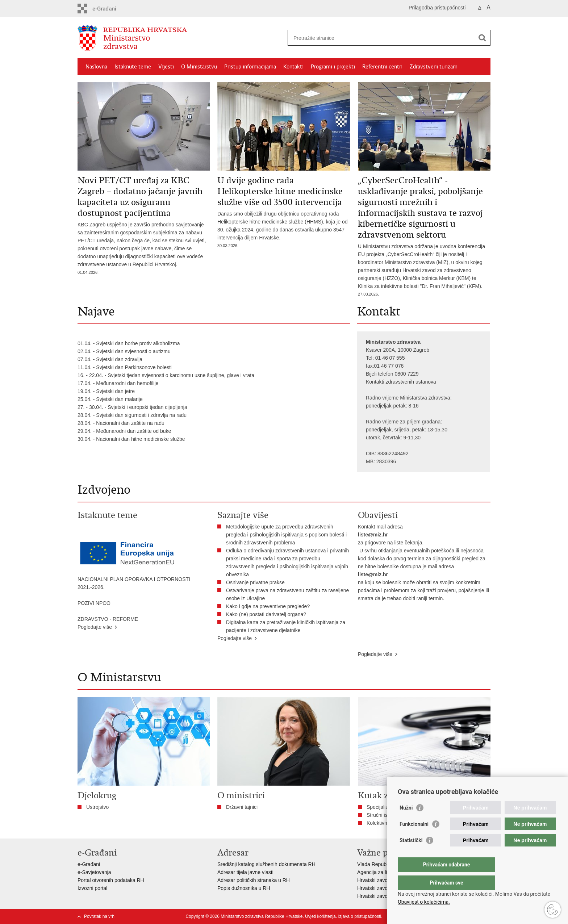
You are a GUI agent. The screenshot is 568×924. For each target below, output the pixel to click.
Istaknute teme (133, 67)
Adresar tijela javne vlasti (245, 872)
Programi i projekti (333, 67)
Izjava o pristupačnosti (360, 916)
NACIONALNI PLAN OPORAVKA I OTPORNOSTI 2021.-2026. (134, 583)
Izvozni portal (92, 888)
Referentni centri (382, 67)
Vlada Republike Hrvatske (386, 864)
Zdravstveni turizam (434, 67)
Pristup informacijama (250, 67)
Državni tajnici (242, 807)
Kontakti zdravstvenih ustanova (401, 382)
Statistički (411, 855)
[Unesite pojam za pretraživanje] (381, 38)
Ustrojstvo (97, 807)
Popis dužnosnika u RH (244, 888)
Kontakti (293, 67)
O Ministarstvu (199, 67)
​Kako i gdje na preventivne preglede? (269, 606)
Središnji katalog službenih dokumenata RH (266, 864)
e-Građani (89, 864)
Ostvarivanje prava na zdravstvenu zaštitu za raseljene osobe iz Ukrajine (287, 594)
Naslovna (96, 67)
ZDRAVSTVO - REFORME (108, 619)
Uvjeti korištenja (320, 916)
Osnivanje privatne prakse (255, 582)
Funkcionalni (414, 839)
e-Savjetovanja (94, 872)
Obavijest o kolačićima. (424, 902)
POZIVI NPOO (94, 603)
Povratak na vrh (99, 916)
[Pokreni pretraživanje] (482, 38)
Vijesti (166, 67)
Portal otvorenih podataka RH (111, 880)
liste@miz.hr (373, 535)
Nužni (406, 822)
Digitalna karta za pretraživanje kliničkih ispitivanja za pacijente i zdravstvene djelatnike (286, 626)
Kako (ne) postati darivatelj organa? (268, 614)
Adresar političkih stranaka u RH (254, 880)
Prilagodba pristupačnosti (437, 8)
